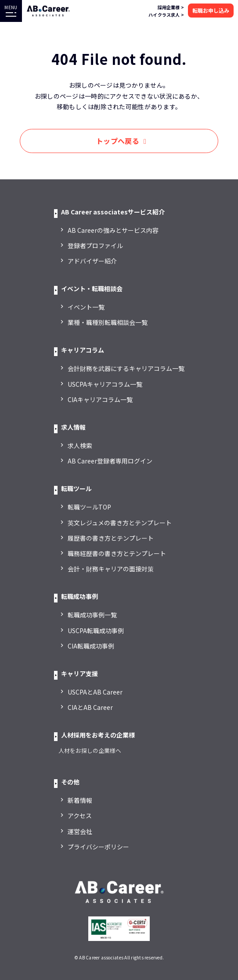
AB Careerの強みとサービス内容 (113, 230)
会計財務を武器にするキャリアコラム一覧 (126, 368)
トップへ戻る (118, 141)
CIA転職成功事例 (91, 646)
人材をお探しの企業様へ (90, 750)
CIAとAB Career (90, 707)
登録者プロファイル (95, 246)
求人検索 (80, 445)
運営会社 (80, 831)
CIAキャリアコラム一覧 (100, 399)
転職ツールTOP (89, 507)
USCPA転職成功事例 (96, 631)
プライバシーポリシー (98, 847)
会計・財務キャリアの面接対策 (111, 569)
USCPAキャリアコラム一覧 (105, 384)
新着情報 (80, 800)
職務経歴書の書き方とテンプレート (117, 553)
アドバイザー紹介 (92, 261)
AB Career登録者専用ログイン (110, 461)
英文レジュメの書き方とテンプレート (120, 523)
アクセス (80, 816)
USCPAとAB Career (95, 692)
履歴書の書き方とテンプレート (111, 538)
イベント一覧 (86, 307)
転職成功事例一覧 (92, 615)
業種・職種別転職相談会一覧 (108, 322)
